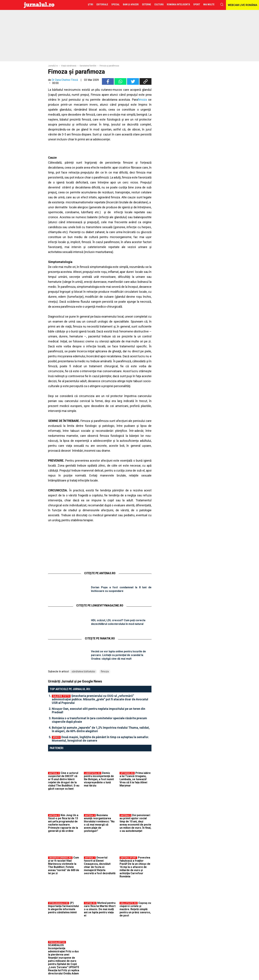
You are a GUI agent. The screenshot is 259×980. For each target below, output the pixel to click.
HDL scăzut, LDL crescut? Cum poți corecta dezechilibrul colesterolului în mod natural (118, 622)
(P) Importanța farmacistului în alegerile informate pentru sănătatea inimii (63, 908)
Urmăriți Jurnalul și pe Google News (75, 681)
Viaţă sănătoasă (69, 66)
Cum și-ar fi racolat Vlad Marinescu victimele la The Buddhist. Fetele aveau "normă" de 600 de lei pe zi (64, 865)
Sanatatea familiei (88, 66)
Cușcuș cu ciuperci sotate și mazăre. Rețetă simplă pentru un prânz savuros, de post (135, 909)
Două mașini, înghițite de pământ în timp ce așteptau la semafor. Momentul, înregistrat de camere (100, 739)
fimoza (142, 100)
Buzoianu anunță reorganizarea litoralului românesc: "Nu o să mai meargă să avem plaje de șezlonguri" (99, 823)
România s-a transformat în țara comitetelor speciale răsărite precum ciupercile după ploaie (99, 720)
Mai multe (209, 4)
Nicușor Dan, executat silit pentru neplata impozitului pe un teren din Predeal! (99, 710)
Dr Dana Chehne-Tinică (65, 80)
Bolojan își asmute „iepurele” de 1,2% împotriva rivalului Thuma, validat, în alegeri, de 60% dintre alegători (101, 729)
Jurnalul (39, 5)
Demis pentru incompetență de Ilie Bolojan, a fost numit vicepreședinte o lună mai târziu (99, 779)
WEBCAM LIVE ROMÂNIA (242, 5)
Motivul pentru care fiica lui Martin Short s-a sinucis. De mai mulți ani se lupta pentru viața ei (100, 909)
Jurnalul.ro (53, 66)
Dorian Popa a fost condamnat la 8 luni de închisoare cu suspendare (121, 589)
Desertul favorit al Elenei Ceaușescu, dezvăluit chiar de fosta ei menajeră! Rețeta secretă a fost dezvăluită (100, 865)
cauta (222, 4)
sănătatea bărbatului (83, 671)
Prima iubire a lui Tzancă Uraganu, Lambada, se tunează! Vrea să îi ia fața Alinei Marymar (135, 779)
